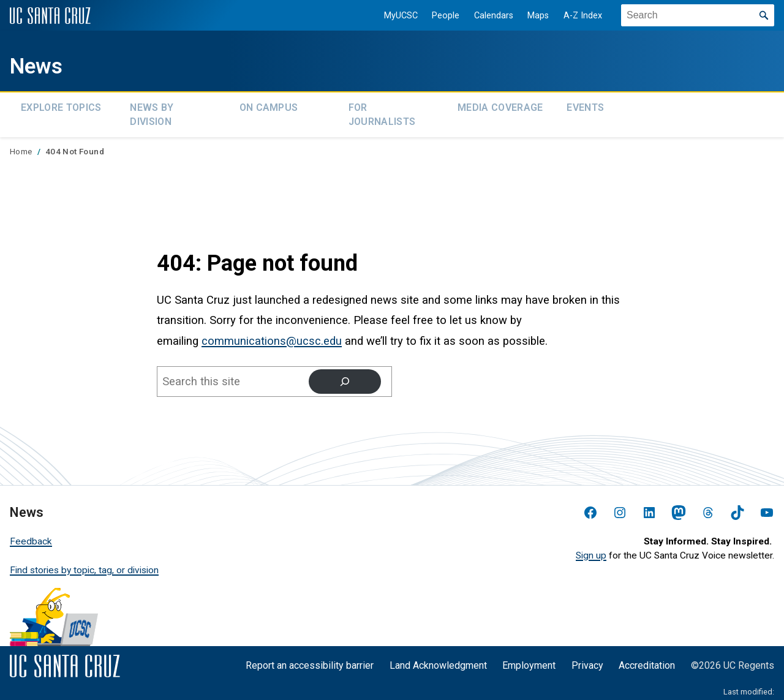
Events (585, 106)
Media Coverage (500, 106)
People (438, 16)
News (43, 65)
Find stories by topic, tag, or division (84, 565)
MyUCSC (392, 16)
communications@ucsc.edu (272, 336)
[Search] (344, 376)
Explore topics (61, 106)
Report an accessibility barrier (310, 660)
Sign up (591, 550)
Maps (530, 16)
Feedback (31, 536)
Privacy (587, 660)
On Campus (269, 106)
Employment (529, 660)
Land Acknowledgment (438, 660)
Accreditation (647, 660)
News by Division (152, 112)
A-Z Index (575, 16)
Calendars (485, 16)
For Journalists (382, 112)
